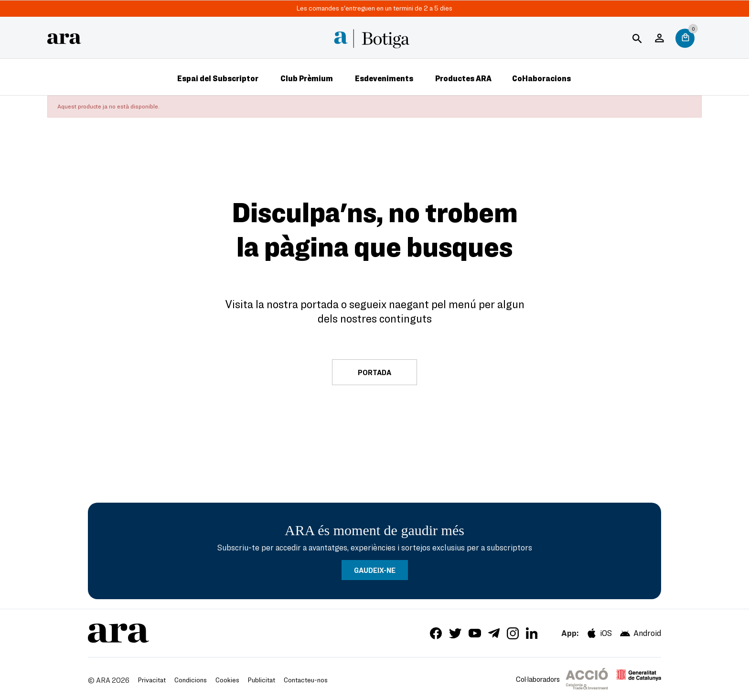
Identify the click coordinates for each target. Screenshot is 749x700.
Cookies (227, 680)
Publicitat (262, 680)
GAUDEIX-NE (375, 570)
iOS (599, 633)
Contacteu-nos (306, 680)
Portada (374, 372)
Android (640, 633)
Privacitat (152, 680)
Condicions (191, 680)
